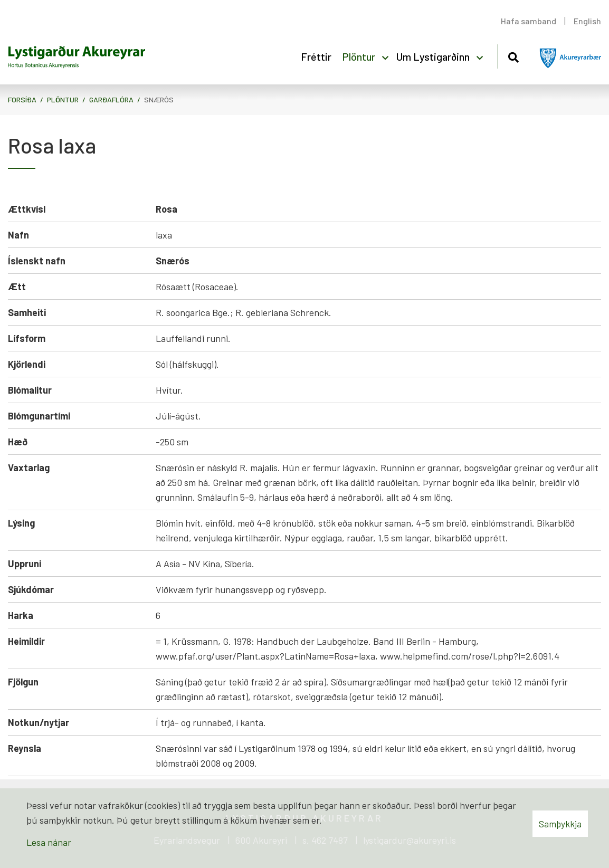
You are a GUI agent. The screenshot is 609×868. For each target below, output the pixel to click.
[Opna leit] (513, 56)
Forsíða (22, 99)
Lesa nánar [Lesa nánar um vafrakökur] (49, 842)
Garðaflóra (111, 99)
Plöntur (63, 99)
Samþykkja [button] (560, 824)
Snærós (159, 99)
